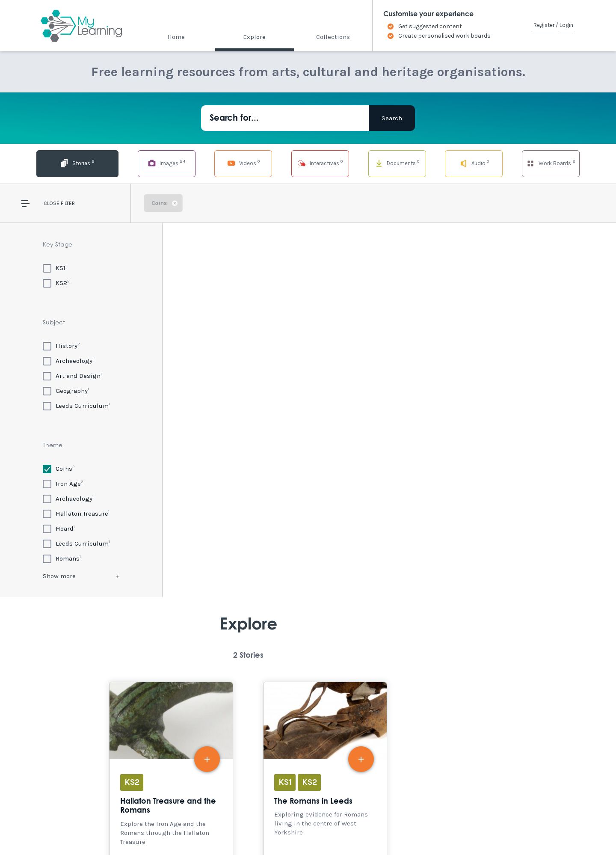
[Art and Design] (72, 376)
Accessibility (76, 830)
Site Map (116, 830)
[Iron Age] (63, 483)
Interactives (308, 163)
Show (59, 576)
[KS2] (56, 283)
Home (176, 37)
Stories (65, 163)
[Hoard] (59, 528)
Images (146, 163)
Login (566, 25)
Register (544, 25)
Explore (254, 37)
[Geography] (66, 390)
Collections (333, 37)
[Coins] (59, 468)
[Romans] (62, 558)
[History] (61, 346)
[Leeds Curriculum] (76, 405)
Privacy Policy (201, 830)
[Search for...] (285, 118)
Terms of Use (155, 830)
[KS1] (55, 268)
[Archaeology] (68, 361)
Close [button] (52, 203)
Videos (227, 163)
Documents (389, 163)
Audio (470, 163)
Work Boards (551, 163)
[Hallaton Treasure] (76, 513)
